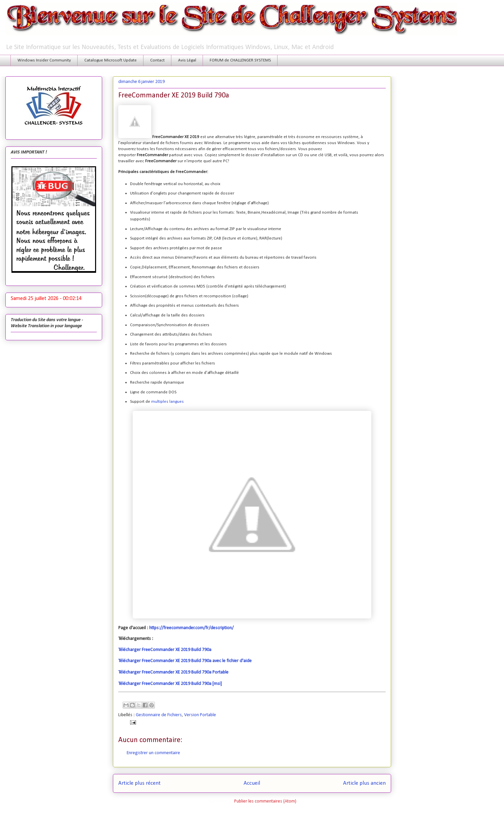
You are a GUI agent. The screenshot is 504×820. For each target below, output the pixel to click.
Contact (157, 60)
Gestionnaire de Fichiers (159, 715)
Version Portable (200, 715)
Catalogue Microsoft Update (111, 60)
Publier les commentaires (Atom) (265, 801)
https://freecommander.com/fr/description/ (191, 628)
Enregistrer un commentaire (153, 753)
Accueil (252, 783)
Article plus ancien (364, 783)
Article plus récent (139, 783)
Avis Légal (187, 60)
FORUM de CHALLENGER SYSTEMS (240, 60)
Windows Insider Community (44, 60)
